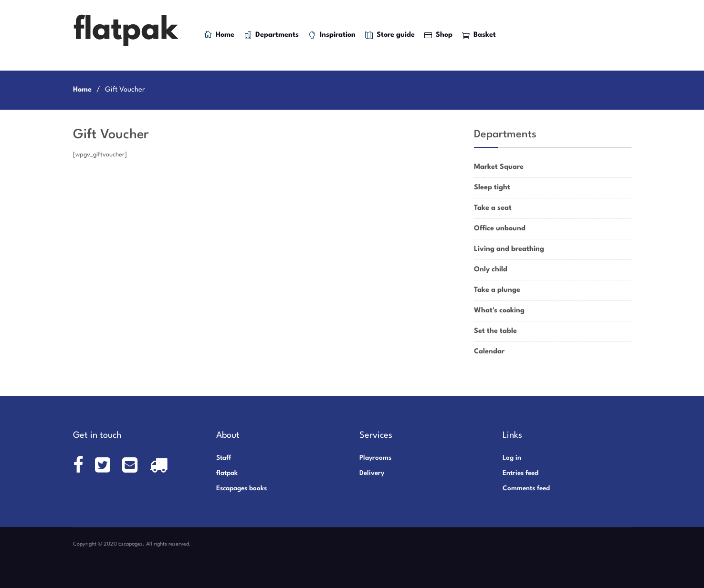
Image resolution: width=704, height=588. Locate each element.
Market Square (499, 167)
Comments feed (526, 488)
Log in (512, 458)
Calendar (489, 352)
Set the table (495, 331)
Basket (479, 35)
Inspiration (332, 35)
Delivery (372, 473)
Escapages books (242, 488)
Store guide (390, 35)
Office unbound (500, 229)
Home (219, 34)
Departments (271, 35)
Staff (224, 458)
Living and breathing (509, 249)
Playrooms (375, 458)
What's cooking (499, 311)
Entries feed (520, 473)
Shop (438, 35)
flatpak (227, 473)
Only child (491, 270)
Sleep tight (492, 188)
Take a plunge (497, 290)
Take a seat (493, 208)
